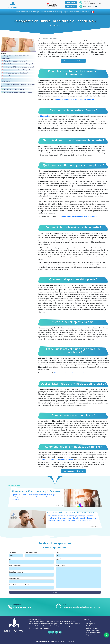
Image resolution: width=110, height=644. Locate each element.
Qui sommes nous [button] (74, 12)
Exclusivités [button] (83, 12)
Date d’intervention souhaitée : (20, 585)
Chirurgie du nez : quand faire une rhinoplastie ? (73, 140)
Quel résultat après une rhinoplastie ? (73, 279)
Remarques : (60, 566)
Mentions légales (92, 626)
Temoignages (59, 12)
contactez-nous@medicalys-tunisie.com (81, 607)
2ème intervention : (16, 572)
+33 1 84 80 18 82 (90, 7)
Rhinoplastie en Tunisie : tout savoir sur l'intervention (73, 73)
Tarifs (31, 12)
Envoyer (55, 592)
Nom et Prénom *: (31, 553)
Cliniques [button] (44, 12)
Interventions (25, 12)
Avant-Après (51, 12)
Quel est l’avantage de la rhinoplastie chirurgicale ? (73, 384)
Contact (89, 621)
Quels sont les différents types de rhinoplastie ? (73, 165)
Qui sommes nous (92, 628)
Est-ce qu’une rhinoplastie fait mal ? (73, 322)
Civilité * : (12, 553)
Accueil (53, 26)
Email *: (59, 559)
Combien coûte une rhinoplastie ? (73, 415)
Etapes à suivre (91, 635)
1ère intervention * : (16, 566)
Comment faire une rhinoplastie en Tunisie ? (73, 447)
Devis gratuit (71, 3)
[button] (93, 12)
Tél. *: (11, 559)
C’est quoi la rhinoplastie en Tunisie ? (73, 110)
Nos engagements (93, 630)
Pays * (58, 553)
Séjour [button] (66, 12)
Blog (89, 12)
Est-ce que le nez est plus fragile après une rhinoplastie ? (73, 351)
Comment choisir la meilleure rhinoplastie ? (73, 227)
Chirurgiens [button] (37, 12)
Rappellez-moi (71, 6)
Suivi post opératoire (93, 633)
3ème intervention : (16, 578)
